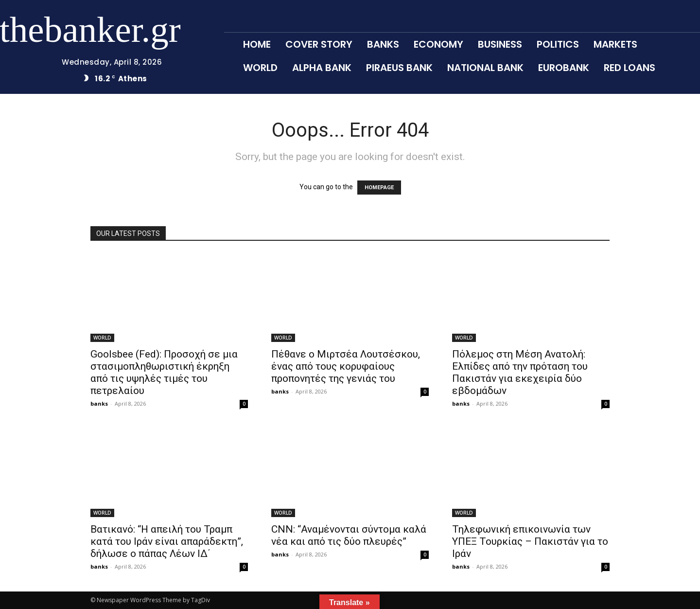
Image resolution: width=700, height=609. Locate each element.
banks (99, 403)
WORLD (102, 338)
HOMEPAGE (379, 188)
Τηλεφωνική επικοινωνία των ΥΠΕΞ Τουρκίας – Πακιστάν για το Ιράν (530, 541)
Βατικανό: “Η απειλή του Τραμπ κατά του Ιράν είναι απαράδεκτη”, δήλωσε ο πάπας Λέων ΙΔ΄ (167, 541)
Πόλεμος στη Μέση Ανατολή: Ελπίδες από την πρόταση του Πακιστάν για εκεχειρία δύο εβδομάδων (520, 372)
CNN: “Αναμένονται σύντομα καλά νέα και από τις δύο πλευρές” (349, 535)
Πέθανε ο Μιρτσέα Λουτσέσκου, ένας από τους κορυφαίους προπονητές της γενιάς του (346, 366)
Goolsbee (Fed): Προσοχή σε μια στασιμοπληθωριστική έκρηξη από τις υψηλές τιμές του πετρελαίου (164, 372)
